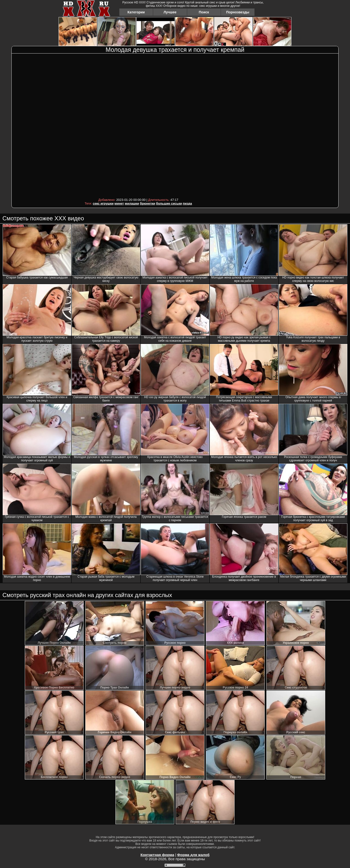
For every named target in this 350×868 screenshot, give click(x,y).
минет (119, 203)
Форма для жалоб (193, 855)
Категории (136, 12)
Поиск (204, 12)
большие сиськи (169, 203)
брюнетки (147, 203)
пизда (187, 203)
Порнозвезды (238, 12)
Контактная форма (157, 855)
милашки (132, 203)
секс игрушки (103, 203)
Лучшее (170, 12)
